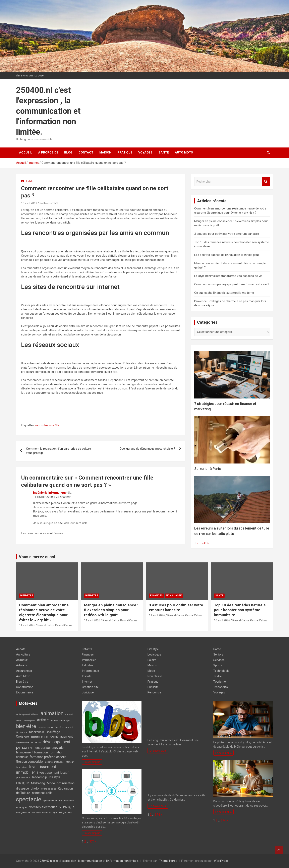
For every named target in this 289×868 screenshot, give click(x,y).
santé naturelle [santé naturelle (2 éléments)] (42, 793)
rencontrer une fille (47, 425)
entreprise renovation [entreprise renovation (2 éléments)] (50, 748)
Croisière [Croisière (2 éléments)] (22, 736)
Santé (164, 152)
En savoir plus (92, 762)
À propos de (48, 152)
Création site (90, 687)
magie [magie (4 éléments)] (23, 783)
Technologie (221, 671)
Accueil (26, 152)
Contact (86, 152)
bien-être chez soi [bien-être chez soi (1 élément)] (64, 727)
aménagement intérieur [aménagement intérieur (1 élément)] (27, 714)
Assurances (24, 671)
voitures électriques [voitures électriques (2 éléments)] (43, 807)
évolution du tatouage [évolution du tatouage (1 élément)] (47, 813)
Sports (218, 665)
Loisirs (152, 660)
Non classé (174, 596)
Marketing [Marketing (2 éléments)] (38, 783)
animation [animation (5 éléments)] (52, 713)
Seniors (218, 655)
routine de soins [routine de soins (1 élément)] (48, 789)
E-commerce (25, 692)
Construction (25, 687)
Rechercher (266, 182)
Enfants (87, 649)
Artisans (22, 665)
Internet (28, 181)
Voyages (145, 152)
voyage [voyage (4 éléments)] (67, 807)
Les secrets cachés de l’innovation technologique (227, 255)
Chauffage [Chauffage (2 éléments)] (53, 732)
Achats (21, 649)
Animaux (22, 660)
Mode (151, 671)
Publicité (153, 687)
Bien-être (27, 596)
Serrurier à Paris (208, 469)
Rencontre (154, 692)
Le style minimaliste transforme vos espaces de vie (228, 276)
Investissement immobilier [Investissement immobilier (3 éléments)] (36, 769)
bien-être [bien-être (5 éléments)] (26, 726)
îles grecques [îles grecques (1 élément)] (65, 813)
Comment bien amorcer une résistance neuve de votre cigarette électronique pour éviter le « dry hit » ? (44, 612)
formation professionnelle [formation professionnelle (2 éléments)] (48, 757)
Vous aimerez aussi (37, 557)
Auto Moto (184, 152)
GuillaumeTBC (49, 203)
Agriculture (23, 655)
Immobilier (89, 660)
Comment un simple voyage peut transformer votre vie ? (232, 284)
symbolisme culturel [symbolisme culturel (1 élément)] (53, 801)
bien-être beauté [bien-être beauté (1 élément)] (46, 727)
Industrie (88, 665)
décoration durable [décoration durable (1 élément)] (40, 737)
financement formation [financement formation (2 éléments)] (32, 752)
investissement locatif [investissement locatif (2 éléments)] (53, 773)
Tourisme (220, 682)
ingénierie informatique (50, 493)
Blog (68, 152)
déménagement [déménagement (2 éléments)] (62, 736)
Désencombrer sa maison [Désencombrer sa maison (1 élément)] (28, 742)
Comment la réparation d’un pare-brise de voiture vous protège (59, 451)
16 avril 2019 (29, 203)
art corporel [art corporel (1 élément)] (30, 721)
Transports (221, 687)
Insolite (87, 676)
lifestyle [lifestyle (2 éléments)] (55, 777)
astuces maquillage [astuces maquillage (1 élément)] (60, 721)
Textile (218, 676)
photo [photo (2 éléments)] (35, 788)
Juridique (88, 692)
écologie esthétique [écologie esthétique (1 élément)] (25, 813)
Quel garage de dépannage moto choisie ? (147, 449)
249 (204, 543)
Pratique (125, 152)
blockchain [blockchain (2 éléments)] (37, 732)
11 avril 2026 (27, 625)
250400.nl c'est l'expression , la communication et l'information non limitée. (48, 111)
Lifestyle (153, 649)
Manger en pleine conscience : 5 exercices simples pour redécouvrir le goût (111, 610)
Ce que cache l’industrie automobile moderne (224, 293)
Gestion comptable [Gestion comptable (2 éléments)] (29, 762)
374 (92, 842)
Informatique (90, 671)
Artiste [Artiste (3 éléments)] (43, 720)
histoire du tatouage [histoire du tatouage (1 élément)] (54, 762)
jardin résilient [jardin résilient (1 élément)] (23, 778)
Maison (105, 152)
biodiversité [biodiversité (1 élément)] (22, 732)
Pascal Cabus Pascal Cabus (55, 625)
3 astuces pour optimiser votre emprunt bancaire (227, 234)
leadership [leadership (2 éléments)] (40, 777)
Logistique (154, 655)
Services (219, 660)
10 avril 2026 (222, 620)
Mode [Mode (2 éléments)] (51, 783)
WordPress (221, 861)
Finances (156, 596)
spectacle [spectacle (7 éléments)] (29, 799)
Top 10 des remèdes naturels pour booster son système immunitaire (240, 610)
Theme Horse (168, 861)
